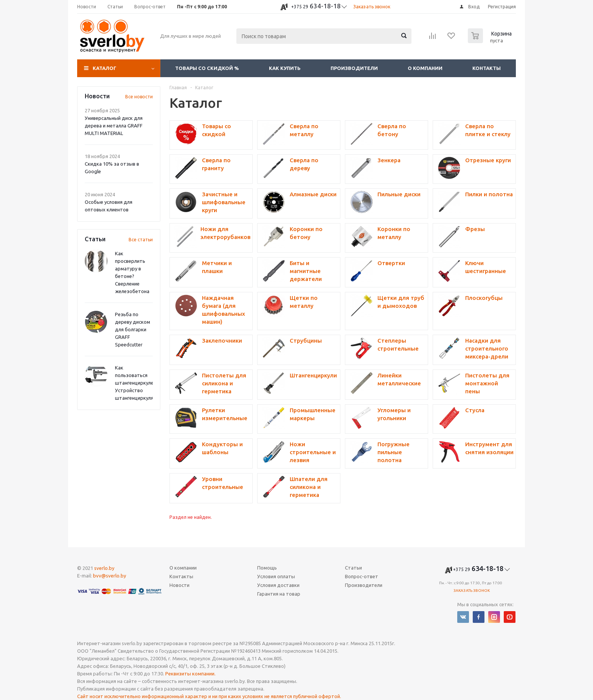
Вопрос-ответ (362, 576)
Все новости (139, 97)
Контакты (487, 68)
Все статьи (141, 240)
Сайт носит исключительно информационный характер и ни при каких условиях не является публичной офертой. (209, 696)
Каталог (105, 68)
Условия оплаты (276, 576)
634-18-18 (316, 6)
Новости (179, 585)
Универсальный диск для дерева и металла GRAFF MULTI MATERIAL (114, 126)
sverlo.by (104, 568)
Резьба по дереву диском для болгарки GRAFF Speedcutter (133, 329)
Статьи (353, 568)
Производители (354, 68)
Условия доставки (278, 585)
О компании (425, 68)
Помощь (267, 568)
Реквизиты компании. (190, 674)
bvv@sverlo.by (109, 576)
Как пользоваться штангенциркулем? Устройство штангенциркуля (137, 383)
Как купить (285, 68)
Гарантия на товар (279, 594)
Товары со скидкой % (207, 68)
